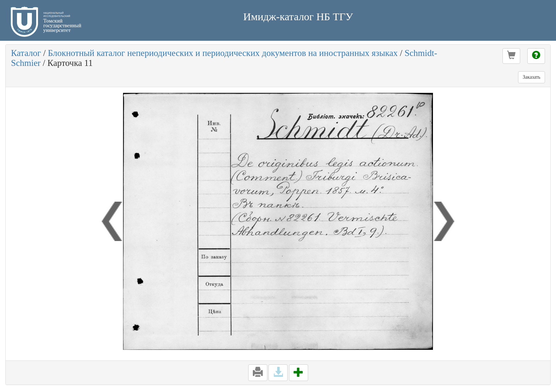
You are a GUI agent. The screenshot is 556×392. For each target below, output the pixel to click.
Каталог (26, 53)
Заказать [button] (532, 77)
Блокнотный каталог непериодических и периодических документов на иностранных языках (223, 53)
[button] (511, 56)
